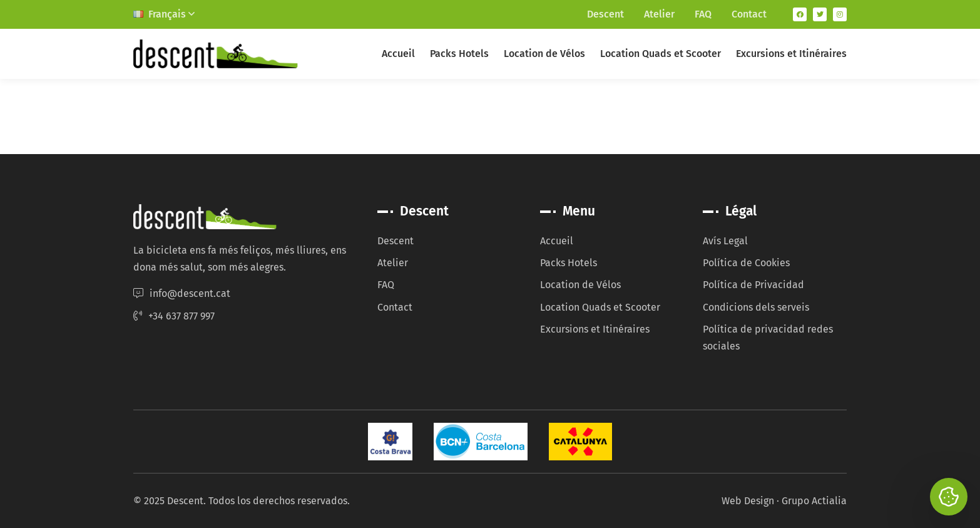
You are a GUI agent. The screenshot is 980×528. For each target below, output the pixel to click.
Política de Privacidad (753, 285)
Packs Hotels (459, 54)
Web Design (748, 501)
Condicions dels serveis (756, 307)
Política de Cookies (746, 263)
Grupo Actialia (814, 501)
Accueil (398, 54)
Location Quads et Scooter (661, 54)
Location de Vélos (544, 54)
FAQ (703, 14)
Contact (749, 14)
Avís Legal (725, 241)
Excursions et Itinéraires (791, 54)
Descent (605, 14)
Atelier (659, 14)
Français (164, 14)
